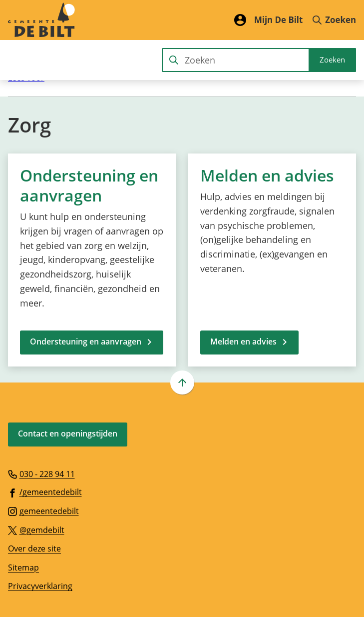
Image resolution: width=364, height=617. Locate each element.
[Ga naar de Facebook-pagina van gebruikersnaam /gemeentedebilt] (45, 491)
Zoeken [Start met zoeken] (332, 59)
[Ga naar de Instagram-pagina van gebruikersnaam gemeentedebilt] (43, 510)
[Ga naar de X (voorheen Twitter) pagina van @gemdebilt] (36, 529)
